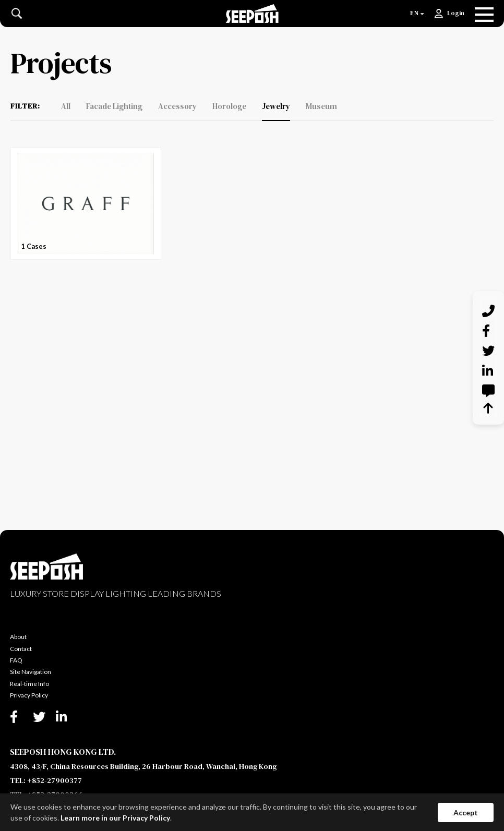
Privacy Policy (29, 695)
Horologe (229, 106)
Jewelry (276, 106)
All (66, 106)
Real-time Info (29, 684)
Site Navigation (31, 672)
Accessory (177, 106)
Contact (21, 649)
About (18, 637)
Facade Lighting (114, 106)
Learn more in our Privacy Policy (115, 818)
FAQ (16, 660)
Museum (321, 106)
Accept (466, 812)
